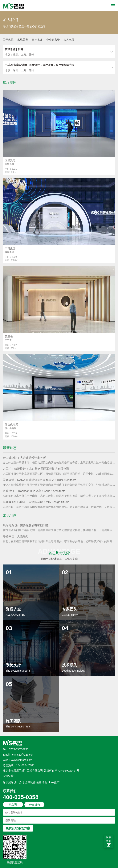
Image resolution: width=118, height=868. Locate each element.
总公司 (13, 805)
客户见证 (37, 40)
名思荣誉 (23, 40)
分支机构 (35, 805)
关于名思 (8, 40)
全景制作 (30, 782)
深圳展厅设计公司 (14, 782)
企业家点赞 (53, 40)
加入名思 (69, 40)
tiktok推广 (54, 782)
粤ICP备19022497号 (67, 771)
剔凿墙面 (42, 782)
